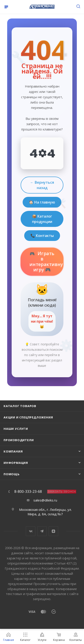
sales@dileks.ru (45, 500)
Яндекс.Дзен (53, 531)
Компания (13, 451)
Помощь (12, 474)
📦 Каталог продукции (42, 219)
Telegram (42, 531)
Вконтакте (31, 531)
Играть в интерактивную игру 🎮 (47, 262)
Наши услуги (16, 429)
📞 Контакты (42, 236)
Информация (16, 463)
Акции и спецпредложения (28, 417)
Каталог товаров (20, 406)
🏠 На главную (42, 202)
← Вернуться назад (42, 185)
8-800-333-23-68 (28, 491)
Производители (19, 440)
